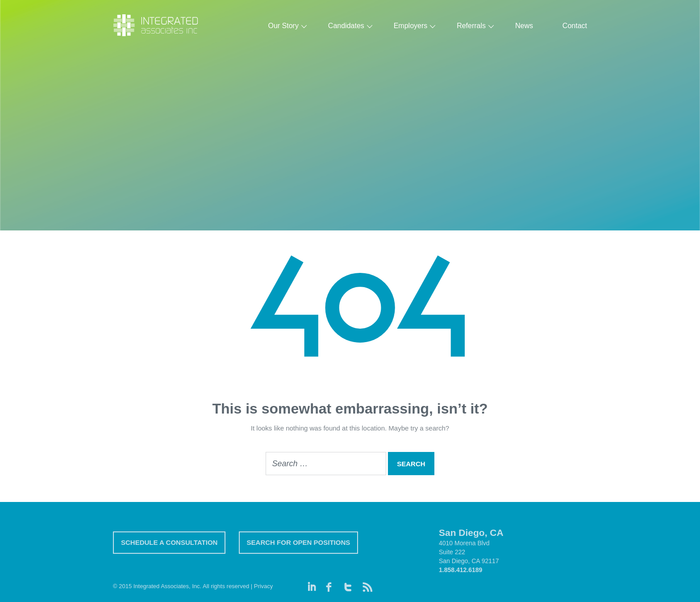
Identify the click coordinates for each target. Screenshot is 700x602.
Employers (411, 26)
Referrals (471, 26)
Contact (575, 26)
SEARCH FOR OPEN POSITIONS (299, 542)
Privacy (264, 586)
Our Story (283, 26)
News (524, 26)
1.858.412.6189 (460, 570)
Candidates (346, 26)
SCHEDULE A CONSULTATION (169, 542)
